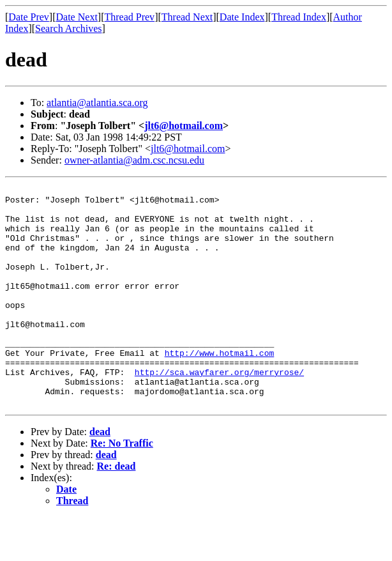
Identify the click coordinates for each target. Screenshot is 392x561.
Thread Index (299, 17)
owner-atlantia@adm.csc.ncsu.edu (134, 160)
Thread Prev (129, 17)
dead (100, 476)
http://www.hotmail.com (220, 387)
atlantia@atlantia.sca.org (97, 103)
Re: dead (117, 510)
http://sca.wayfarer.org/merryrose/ (219, 410)
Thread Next (187, 17)
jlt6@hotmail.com (184, 126)
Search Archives (68, 28)
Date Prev (29, 17)
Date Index (242, 17)
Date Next (77, 17)
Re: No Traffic (122, 487)
